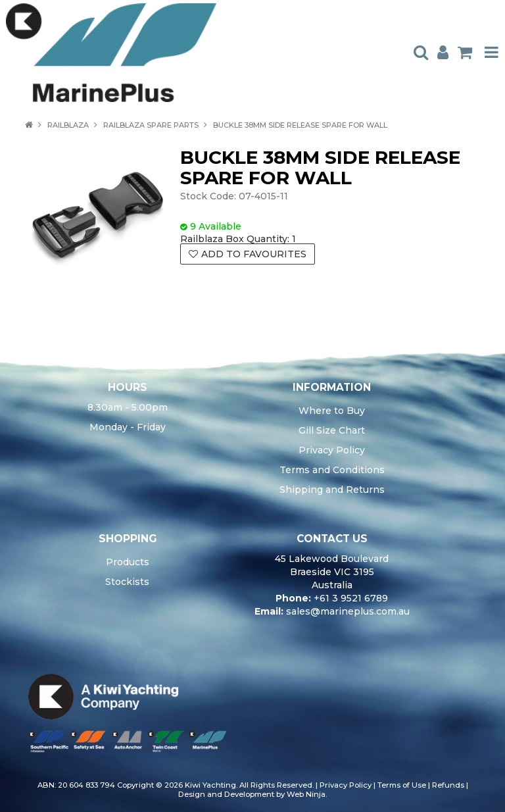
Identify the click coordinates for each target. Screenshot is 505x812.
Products (128, 562)
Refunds (448, 785)
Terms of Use (402, 785)
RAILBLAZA (68, 125)
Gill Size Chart (332, 430)
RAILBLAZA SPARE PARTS (151, 125)
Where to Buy (332, 411)
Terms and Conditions (332, 470)
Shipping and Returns (332, 490)
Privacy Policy (332, 450)
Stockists (127, 582)
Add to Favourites (254, 254)
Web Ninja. (307, 794)
